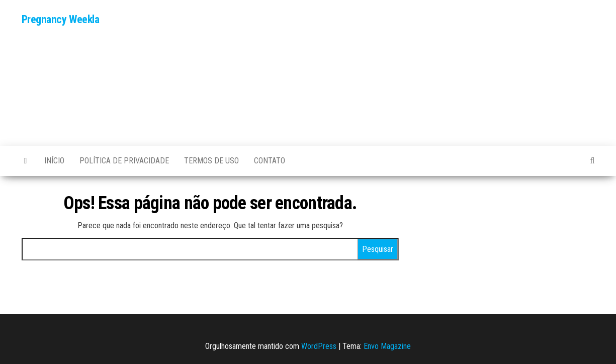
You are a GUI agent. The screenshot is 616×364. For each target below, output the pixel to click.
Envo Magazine (387, 346)
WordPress (319, 346)
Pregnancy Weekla (61, 19)
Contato (270, 161)
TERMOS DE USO (211, 161)
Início (54, 161)
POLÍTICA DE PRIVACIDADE (124, 161)
